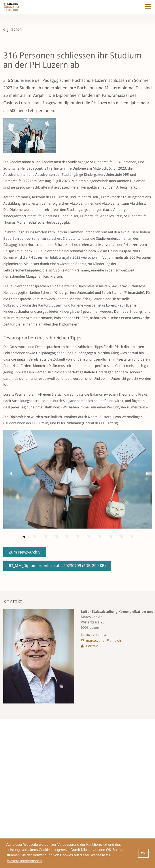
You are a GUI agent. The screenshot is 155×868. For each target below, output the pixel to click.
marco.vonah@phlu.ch (103, 641)
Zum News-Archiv (25, 552)
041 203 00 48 (97, 635)
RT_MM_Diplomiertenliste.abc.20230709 (57, 566)
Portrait (92, 646)
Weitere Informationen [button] (24, 861)
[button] (10, 473)
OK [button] (143, 853)
